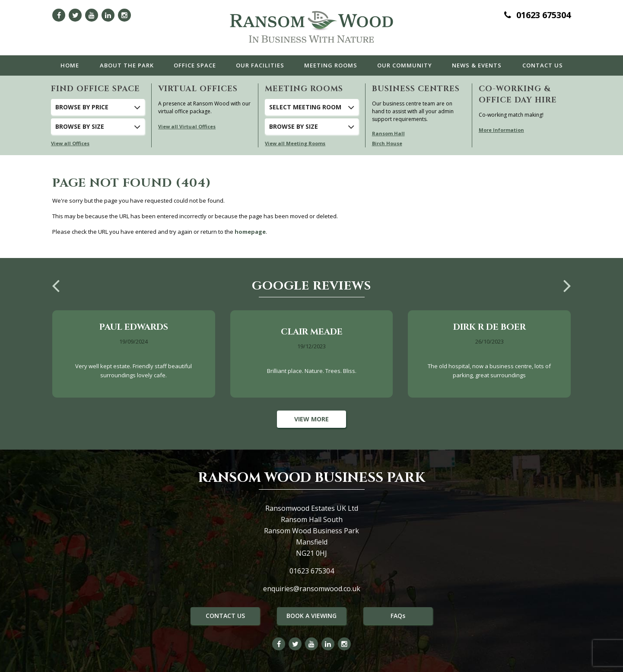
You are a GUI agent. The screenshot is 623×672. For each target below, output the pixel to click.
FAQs (398, 616)
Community (405, 65)
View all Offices (70, 143)
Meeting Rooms (331, 65)
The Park (127, 65)
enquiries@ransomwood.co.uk (312, 589)
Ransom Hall (388, 133)
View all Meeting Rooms (295, 143)
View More (311, 419)
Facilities (260, 65)
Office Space (195, 65)
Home (70, 65)
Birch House (387, 143)
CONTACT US (225, 616)
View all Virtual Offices (187, 126)
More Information (501, 130)
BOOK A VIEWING (311, 616)
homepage (250, 232)
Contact (543, 65)
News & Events (477, 65)
